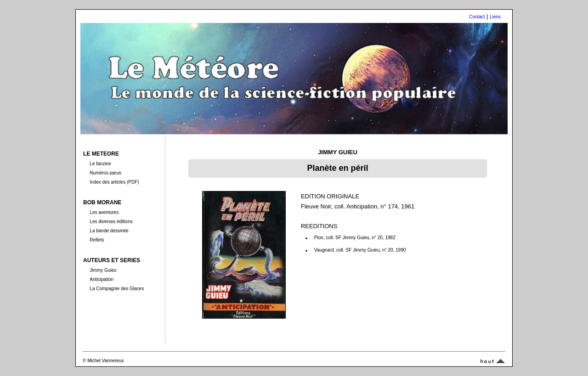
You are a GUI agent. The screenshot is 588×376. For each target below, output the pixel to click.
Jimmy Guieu (103, 270)
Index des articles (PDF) (114, 182)
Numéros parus (105, 173)
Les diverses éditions (111, 222)
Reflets (97, 240)
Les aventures (104, 212)
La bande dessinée (109, 231)
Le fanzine (100, 164)
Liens (495, 17)
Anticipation (102, 279)
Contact (477, 17)
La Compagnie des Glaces (117, 289)
